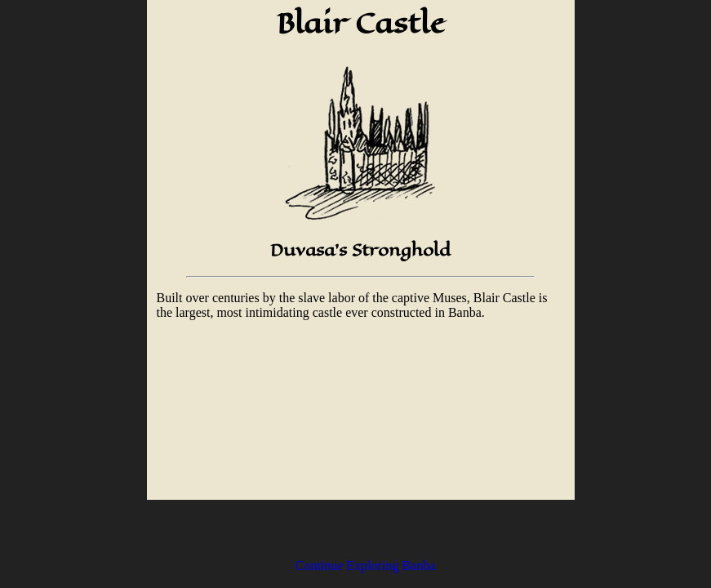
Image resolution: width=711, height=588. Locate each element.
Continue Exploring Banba (366, 566)
